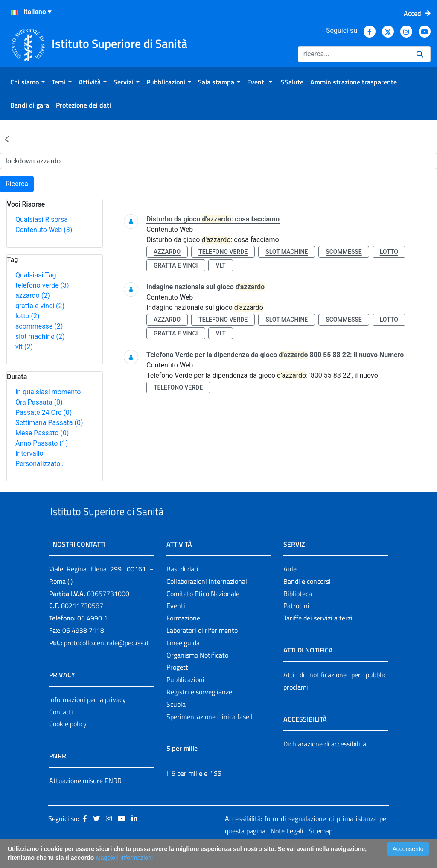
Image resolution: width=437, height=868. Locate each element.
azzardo (33, 296)
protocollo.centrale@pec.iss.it (106, 662)
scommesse (39, 326)
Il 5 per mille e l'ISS (194, 793)
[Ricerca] (354, 54)
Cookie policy (68, 744)
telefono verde (42, 285)
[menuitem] (28, 82)
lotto (27, 316)
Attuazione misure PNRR (85, 801)
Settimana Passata (49, 423)
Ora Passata (39, 402)
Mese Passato (42, 433)
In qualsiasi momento (48, 392)
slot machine (40, 336)
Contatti (61, 731)
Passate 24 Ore (44, 412)
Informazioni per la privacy (87, 719)
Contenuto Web (44, 230)
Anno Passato (42, 443)
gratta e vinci (40, 306)
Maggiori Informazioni (124, 858)
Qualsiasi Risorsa (42, 220)
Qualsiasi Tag (36, 275)
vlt (24, 347)
